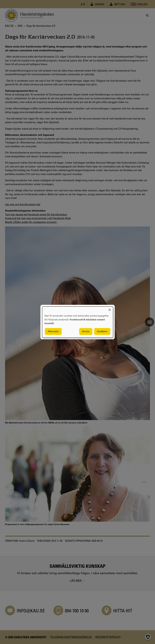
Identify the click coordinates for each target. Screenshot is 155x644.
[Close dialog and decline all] (110, 309)
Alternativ (53, 331)
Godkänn (102, 331)
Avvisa (86, 331)
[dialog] (78, 322)
